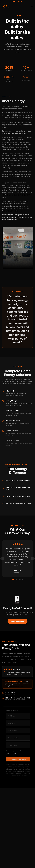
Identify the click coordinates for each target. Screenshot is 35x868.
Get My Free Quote (19, 759)
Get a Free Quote (17, 622)
